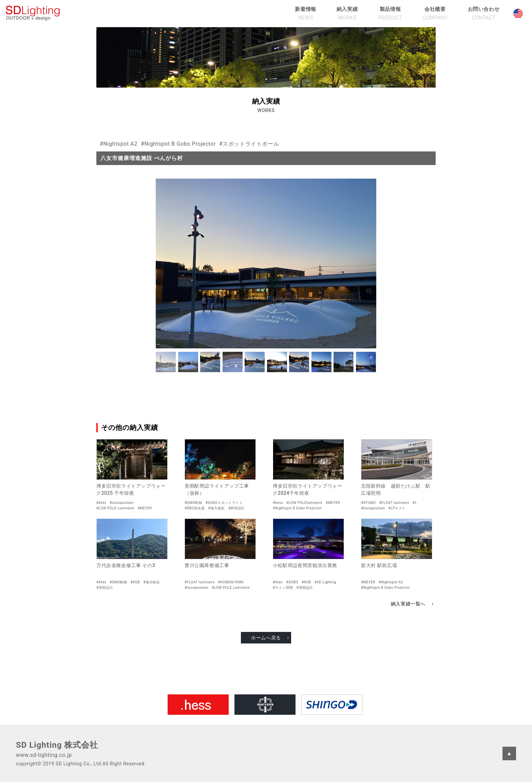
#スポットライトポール (249, 144)
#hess (278, 503)
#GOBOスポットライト (224, 503)
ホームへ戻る (266, 638)
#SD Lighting (325, 582)
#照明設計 (237, 508)
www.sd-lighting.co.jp (44, 755)
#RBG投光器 (195, 508)
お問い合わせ (484, 13)
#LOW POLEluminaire (304, 503)
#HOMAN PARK (231, 582)
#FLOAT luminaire (394, 503)
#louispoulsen (121, 503)
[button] (166, 362)
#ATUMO (368, 503)
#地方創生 (217, 508)
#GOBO (292, 582)
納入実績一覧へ (408, 604)
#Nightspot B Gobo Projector (178, 144)
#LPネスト (397, 508)
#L (415, 503)
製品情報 (390, 13)
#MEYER (145, 508)
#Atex (101, 503)
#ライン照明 (283, 588)
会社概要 (435, 13)
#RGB (135, 582)
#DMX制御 (193, 503)
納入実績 (347, 13)
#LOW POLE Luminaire (115, 508)
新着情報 (305, 13)
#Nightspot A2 (119, 144)
